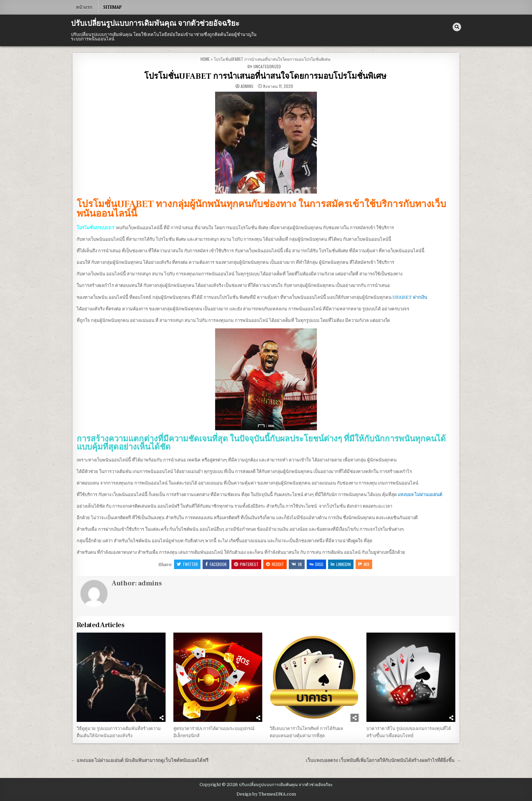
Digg (316, 564)
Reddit (275, 564)
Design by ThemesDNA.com (266, 794)
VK (297, 564)
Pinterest (246, 564)
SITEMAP (112, 7)
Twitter (187, 564)
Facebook (216, 564)
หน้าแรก (84, 7)
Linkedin (341, 564)
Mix (364, 564)
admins (247, 86)
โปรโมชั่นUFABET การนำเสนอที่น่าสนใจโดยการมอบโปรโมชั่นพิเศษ (266, 76)
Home (205, 59)
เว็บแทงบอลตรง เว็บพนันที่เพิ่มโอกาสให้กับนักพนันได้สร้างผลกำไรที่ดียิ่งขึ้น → (383, 760)
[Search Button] (457, 27)
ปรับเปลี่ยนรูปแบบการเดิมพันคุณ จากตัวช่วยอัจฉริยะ (155, 23)
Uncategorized (267, 66)
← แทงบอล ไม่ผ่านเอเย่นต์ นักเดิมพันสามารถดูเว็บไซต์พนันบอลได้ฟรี (140, 760)
